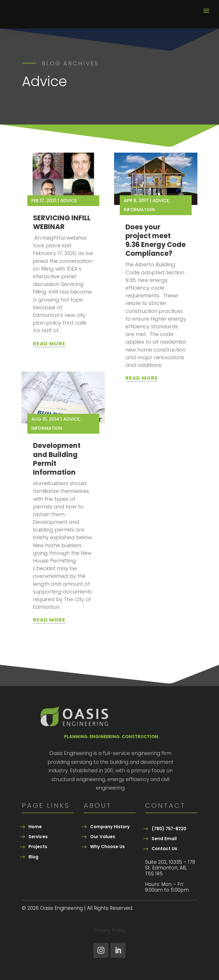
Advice (69, 201)
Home (35, 827)
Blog (33, 857)
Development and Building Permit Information (57, 459)
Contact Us (164, 849)
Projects (38, 847)
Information (47, 428)
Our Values (103, 837)
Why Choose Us (108, 847)
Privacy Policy (110, 931)
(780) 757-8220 (169, 829)
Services (38, 837)
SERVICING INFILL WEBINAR (62, 222)
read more (49, 344)
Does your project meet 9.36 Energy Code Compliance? (156, 240)
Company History (110, 827)
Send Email (164, 839)
